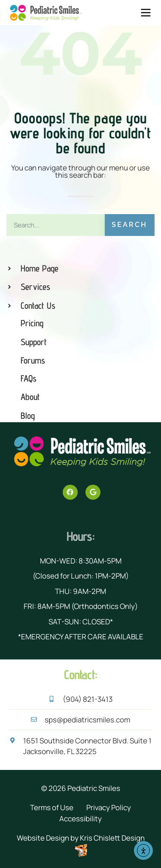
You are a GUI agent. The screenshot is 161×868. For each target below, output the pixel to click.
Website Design (43, 838)
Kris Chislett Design (112, 838)
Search (129, 225)
